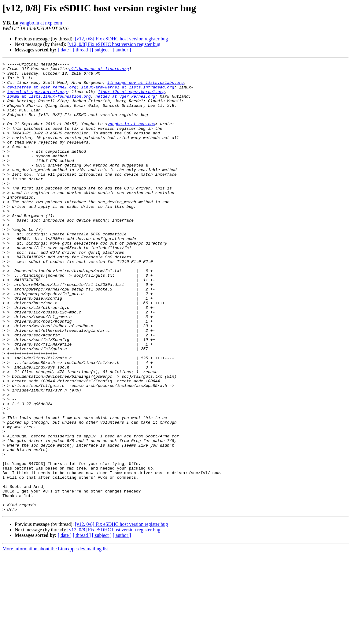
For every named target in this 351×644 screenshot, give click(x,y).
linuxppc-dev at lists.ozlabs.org (146, 87)
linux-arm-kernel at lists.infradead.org (127, 92)
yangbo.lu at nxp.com (41, 23)
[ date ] (65, 50)
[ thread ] (82, 50)
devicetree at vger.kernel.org (42, 92)
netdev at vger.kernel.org (125, 103)
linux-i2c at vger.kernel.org (131, 98)
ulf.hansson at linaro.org (99, 70)
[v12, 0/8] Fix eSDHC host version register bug (121, 39)
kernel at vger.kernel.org (37, 98)
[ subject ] (102, 50)
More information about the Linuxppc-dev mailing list (55, 639)
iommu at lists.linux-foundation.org (49, 103)
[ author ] (122, 50)
